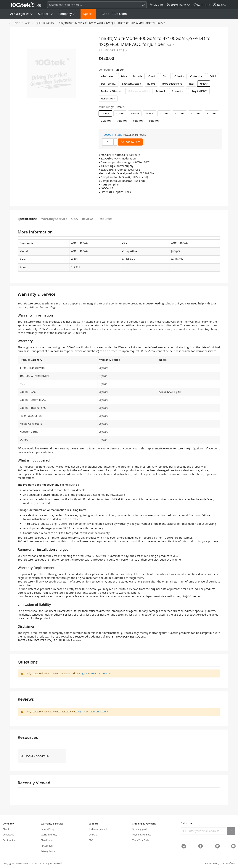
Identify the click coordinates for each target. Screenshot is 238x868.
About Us (8, 829)
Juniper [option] (204, 84)
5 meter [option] (149, 113)
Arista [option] (124, 76)
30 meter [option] (122, 121)
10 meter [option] (180, 113)
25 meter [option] (106, 121)
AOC (28, 23)
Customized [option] (197, 76)
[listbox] (160, 88)
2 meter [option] (120, 113)
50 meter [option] (138, 121)
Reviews (88, 219)
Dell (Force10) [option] (109, 84)
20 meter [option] (212, 113)
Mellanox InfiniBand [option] (139, 91)
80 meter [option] (154, 121)
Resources (105, 219)
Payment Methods (142, 835)
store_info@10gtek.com (191, 448)
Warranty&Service (54, 219)
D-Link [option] (213, 76)
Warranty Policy (49, 835)
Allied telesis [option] (108, 76)
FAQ (91, 840)
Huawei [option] (151, 84)
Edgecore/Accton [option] (132, 84)
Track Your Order (141, 840)
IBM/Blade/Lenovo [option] (172, 84)
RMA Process (48, 840)
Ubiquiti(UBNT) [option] (199, 91)
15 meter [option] (196, 113)
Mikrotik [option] (161, 91)
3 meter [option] (135, 113)
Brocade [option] (138, 76)
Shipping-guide (140, 829)
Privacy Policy (48, 851)
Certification (9, 840)
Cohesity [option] (179, 76)
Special (88, 14)
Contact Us (8, 835)
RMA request (48, 846)
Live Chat (93, 835)
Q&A (75, 219)
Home (16, 23)
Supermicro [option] (178, 91)
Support (44, 14)
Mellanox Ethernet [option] (111, 91)
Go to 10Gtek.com (114, 14)
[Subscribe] (231, 831)
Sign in (84, 673)
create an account (101, 673)
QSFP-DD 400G (45, 23)
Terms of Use (228, 863)
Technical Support (98, 829)
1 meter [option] (105, 113)
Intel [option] (191, 84)
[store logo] (26, 5)
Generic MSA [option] (108, 99)
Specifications (27, 219)
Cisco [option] (165, 76)
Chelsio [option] (152, 76)
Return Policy (48, 829)
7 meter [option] (164, 113)
